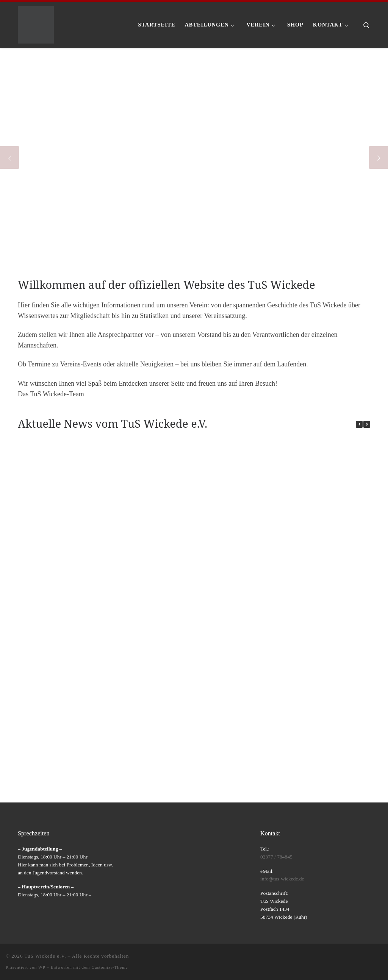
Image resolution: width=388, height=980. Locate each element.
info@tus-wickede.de (282, 879)
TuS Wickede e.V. (45, 956)
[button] (367, 424)
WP (42, 967)
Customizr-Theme (110, 967)
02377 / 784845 (276, 857)
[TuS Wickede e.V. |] (36, 23)
